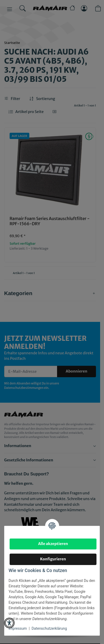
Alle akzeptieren (53, 544)
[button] (9, 623)
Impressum (18, 628)
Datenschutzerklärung (49, 628)
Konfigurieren (53, 559)
